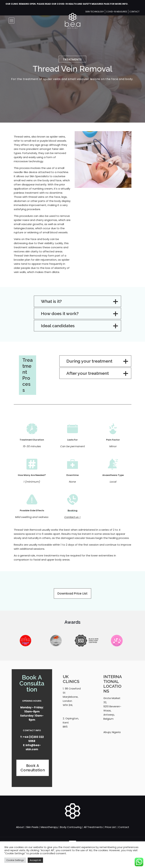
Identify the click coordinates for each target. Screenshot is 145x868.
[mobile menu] (12, 21)
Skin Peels (32, 827)
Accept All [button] (35, 860)
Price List (110, 827)
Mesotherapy (49, 827)
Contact (124, 827)
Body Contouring (71, 827)
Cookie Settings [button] (15, 860)
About (20, 827)
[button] (77, 301)
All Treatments (93, 827)
